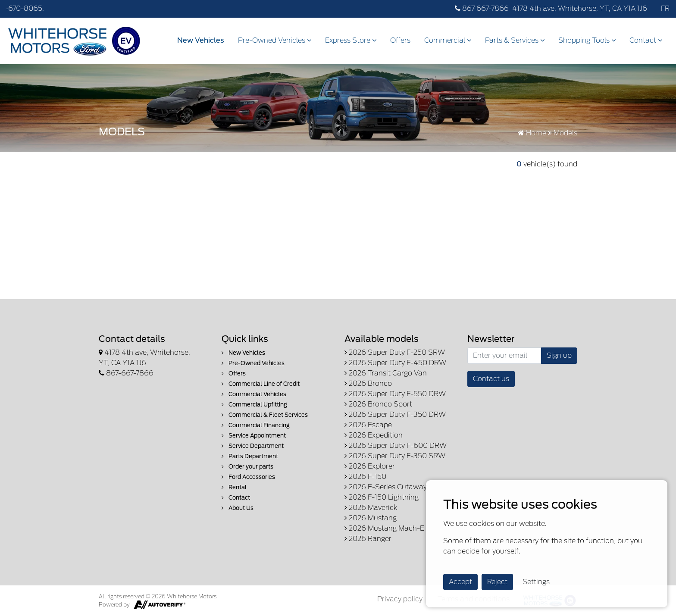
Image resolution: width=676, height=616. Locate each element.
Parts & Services (515, 40)
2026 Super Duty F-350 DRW (395, 414)
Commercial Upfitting (254, 405)
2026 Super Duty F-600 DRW (396, 446)
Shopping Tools (587, 40)
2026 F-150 (365, 477)
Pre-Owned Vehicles (275, 40)
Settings (536, 582)
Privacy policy (400, 599)
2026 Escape (368, 425)
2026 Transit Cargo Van (386, 373)
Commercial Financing (256, 425)
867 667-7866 (482, 8)
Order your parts (247, 467)
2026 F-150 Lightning (382, 497)
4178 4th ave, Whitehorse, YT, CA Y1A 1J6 (580, 8)
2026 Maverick (371, 508)
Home (532, 133)
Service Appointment (254, 436)
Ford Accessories (248, 477)
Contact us (491, 379)
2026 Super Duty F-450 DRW (395, 363)
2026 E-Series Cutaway (386, 487)
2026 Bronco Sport (378, 404)
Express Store (351, 40)
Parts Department (250, 456)
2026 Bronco (368, 383)
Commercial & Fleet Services (265, 415)
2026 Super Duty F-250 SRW (395, 352)
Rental (234, 487)
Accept (460, 582)
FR (665, 8)
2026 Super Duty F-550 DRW (395, 394)
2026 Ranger (368, 539)
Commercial (448, 40)
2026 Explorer (370, 466)
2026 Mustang (371, 518)
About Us (238, 508)
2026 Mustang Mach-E (384, 528)
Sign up (559, 355)
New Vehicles (201, 40)
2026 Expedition (374, 435)
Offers (400, 40)
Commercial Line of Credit (261, 384)
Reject (497, 582)
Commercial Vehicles (254, 394)
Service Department (253, 446)
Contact (646, 40)
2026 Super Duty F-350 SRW (395, 456)
